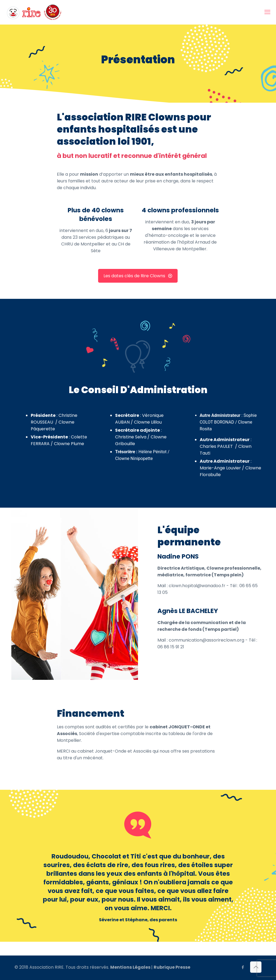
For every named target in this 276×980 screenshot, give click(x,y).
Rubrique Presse (172, 967)
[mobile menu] (267, 12)
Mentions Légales (130, 967)
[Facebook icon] (243, 967)
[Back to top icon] (256, 967)
